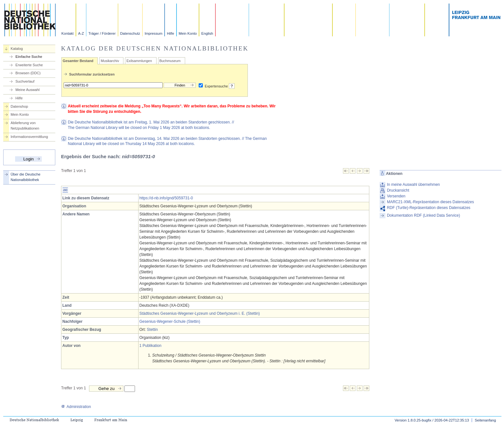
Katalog (17, 49)
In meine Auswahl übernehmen (414, 185)
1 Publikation (151, 346)
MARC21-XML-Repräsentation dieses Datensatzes (431, 202)
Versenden (396, 196)
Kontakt (67, 33)
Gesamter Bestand (78, 61)
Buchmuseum (170, 61)
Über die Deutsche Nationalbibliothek (26, 177)
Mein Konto (188, 33)
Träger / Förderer (102, 33)
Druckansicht (398, 190)
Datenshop (19, 106)
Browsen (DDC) (28, 73)
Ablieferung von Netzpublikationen (25, 126)
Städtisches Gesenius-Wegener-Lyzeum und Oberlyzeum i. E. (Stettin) (200, 313)
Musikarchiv (110, 61)
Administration (76, 407)
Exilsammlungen (139, 61)
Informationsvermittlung (29, 137)
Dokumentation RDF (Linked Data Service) (423, 215)
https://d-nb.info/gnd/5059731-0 (166, 198)
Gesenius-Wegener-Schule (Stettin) (170, 322)
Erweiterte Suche (29, 65)
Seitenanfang (485, 420)
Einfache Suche (29, 57)
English (207, 33)
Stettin (152, 330)
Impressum (153, 33)
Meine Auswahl (27, 90)
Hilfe (170, 33)
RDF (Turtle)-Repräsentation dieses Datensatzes (429, 208)
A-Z (81, 33)
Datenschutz (130, 33)
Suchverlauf (25, 81)
